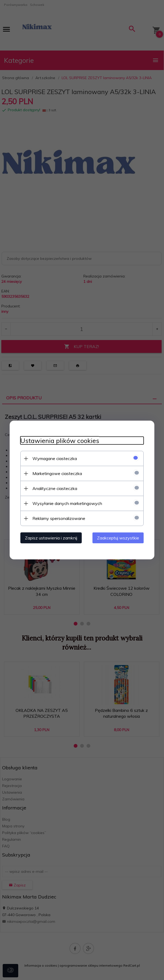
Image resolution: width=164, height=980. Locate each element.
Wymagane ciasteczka (55, 458)
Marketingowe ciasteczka (57, 473)
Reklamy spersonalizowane (59, 518)
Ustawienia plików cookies (60, 441)
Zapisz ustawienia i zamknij (51, 538)
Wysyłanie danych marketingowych (67, 503)
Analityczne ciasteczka (55, 488)
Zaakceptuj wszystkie (118, 538)
